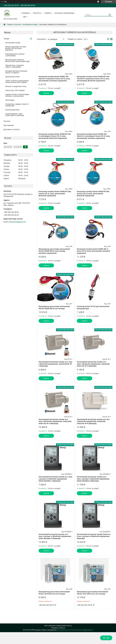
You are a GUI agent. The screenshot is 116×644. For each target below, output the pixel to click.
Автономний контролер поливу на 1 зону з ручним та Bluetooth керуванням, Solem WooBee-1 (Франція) (55, 479)
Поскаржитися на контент (66, 630)
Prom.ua (69, 626)
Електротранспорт (12, 110)
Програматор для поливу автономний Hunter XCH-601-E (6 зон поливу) (54, 593)
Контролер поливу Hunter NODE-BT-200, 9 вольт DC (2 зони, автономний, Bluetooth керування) (55, 194)
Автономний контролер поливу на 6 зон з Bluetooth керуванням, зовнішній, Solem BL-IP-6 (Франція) (93, 421)
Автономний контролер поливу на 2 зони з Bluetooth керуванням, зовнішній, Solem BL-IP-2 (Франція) (93, 364)
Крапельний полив (12, 77)
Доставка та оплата (12, 129)
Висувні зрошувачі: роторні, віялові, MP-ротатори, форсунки (16, 48)
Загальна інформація (64, 13)
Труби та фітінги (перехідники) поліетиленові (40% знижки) (17, 82)
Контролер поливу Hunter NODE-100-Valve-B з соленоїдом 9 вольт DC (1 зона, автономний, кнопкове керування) (93, 136)
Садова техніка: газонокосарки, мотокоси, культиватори (17, 95)
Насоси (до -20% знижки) (15, 90)
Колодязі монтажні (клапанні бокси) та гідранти (16, 72)
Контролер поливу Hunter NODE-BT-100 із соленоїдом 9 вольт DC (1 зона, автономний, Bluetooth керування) (55, 136)
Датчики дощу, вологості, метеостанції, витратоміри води (17, 60)
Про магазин (9, 125)
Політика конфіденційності (84, 630)
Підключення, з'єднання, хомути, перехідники (15, 66)
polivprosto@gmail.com (17, 222)
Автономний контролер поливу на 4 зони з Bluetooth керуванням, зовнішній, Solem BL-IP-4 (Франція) (55, 421)
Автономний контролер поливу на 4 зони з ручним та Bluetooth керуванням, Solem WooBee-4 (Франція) (55, 536)
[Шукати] (110, 15)
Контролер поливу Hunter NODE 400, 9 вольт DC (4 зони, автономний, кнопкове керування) (93, 251)
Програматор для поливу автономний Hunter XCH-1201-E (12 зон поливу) (92, 593)
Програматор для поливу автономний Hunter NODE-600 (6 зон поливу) (54, 307)
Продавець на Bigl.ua (58, 628)
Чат (106, 638)
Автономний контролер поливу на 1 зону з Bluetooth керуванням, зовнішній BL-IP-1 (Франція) (55, 364)
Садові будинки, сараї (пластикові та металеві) (15, 115)
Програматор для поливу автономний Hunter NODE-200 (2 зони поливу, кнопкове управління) (54, 251)
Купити (46, 93)
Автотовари (10, 100)
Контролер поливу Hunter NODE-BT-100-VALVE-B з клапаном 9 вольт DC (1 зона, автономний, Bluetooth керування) (93, 79)
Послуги (37, 13)
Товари (48, 13)
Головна (25, 13)
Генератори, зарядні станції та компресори (17, 105)
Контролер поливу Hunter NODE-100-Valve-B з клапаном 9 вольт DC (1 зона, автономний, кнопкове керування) (54, 79)
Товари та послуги (14, 24)
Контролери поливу (30, 24)
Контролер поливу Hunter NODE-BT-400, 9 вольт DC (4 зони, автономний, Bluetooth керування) (93, 194)
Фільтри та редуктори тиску (16, 86)
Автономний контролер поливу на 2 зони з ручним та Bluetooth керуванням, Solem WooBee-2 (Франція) (93, 479)
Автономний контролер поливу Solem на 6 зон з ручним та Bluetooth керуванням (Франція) (94, 536)
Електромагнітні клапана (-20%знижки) (15, 55)
